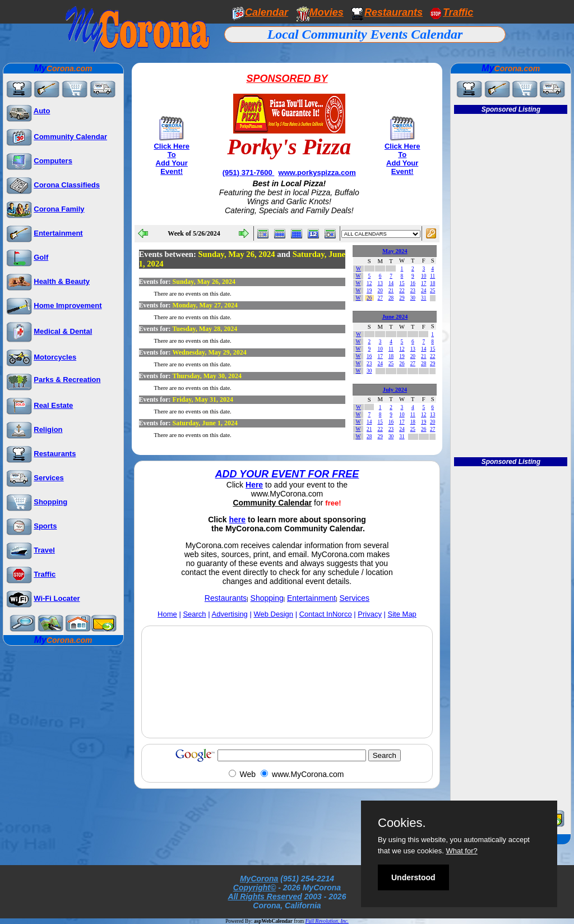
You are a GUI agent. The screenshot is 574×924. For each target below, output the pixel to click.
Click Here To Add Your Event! (172, 159)
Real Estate (53, 405)
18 (432, 283)
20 (380, 291)
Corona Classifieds (67, 185)
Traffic (45, 574)
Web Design (273, 614)
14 (391, 283)
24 (423, 291)
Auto (42, 111)
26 (369, 298)
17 (423, 283)
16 (413, 283)
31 (423, 298)
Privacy (370, 614)
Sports (45, 526)
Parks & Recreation (67, 380)
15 (402, 283)
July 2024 (395, 390)
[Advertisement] (287, 708)
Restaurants (394, 12)
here (238, 520)
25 (432, 291)
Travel (44, 550)
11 (432, 276)
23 (413, 291)
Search (194, 614)
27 (380, 298)
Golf (41, 257)
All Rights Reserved (265, 897)
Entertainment (58, 233)
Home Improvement (68, 305)
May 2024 (395, 251)
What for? (461, 851)
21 (391, 291)
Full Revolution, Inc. (327, 921)
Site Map (402, 614)
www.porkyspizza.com (317, 173)
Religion (48, 429)
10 (423, 276)
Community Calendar (70, 137)
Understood (413, 877)
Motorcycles (55, 357)
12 (369, 283)
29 (402, 298)
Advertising (230, 614)
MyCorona (259, 879)
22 (402, 291)
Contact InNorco (326, 614)
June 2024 (395, 317)
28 (391, 298)
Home (167, 614)
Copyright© (254, 888)
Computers (53, 161)
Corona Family (59, 209)
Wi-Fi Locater (57, 598)
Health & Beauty (62, 281)
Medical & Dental (63, 331)
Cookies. (402, 823)
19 (369, 291)
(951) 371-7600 (249, 173)
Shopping (50, 502)
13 (380, 283)
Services (49, 478)
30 (413, 298)
